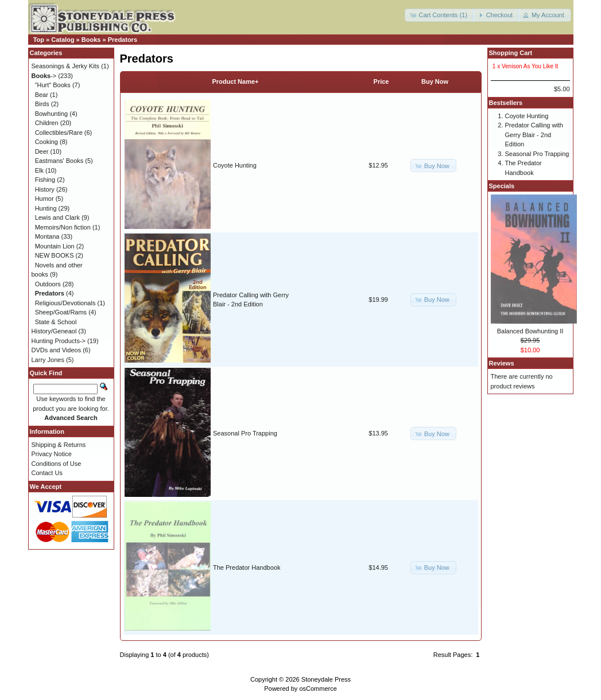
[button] (439, 15)
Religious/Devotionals (65, 303)
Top (39, 40)
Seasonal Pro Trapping (245, 433)
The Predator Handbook (247, 567)
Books (91, 40)
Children (47, 123)
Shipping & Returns (59, 445)
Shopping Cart (511, 53)
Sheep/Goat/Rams (61, 312)
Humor (44, 199)
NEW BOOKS (55, 255)
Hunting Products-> (59, 341)
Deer (42, 151)
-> (44, 76)
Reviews (502, 363)
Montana (47, 236)
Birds (42, 104)
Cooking (46, 142)
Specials (502, 186)
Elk (39, 170)
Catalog (63, 40)
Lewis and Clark (57, 217)
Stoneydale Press (326, 679)
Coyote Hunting (235, 165)
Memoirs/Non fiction (63, 227)
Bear (42, 95)
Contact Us (47, 473)
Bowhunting (52, 114)
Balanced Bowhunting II (530, 331)
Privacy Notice (52, 454)
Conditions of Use (57, 464)
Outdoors (48, 284)
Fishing (45, 180)
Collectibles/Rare (59, 133)
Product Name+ (236, 81)
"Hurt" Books (53, 85)
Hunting (46, 208)
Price (381, 81)
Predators (123, 40)
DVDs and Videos (57, 350)
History (45, 189)
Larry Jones (48, 360)
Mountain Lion (55, 246)
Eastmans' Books (59, 161)
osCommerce (318, 689)
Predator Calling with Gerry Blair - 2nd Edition (534, 135)
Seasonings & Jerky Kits (66, 66)
